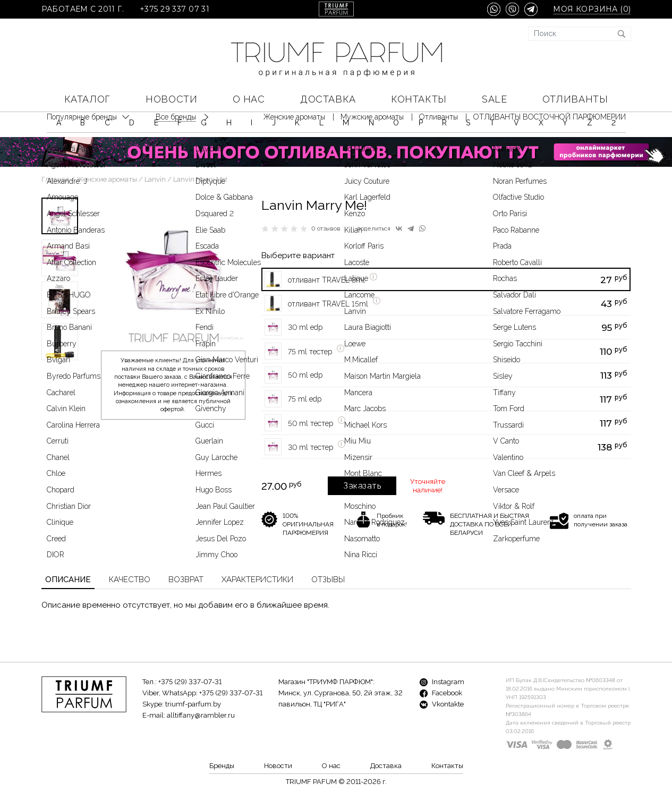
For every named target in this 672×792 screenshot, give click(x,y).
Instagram (442, 682)
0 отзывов (326, 229)
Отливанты (575, 99)
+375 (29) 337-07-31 (190, 682)
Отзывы (328, 580)
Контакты (419, 99)
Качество (130, 580)
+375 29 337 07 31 (175, 9)
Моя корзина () (592, 9)
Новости (171, 99)
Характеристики (257, 580)
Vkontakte (442, 704)
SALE (494, 99)
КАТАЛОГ (87, 99)
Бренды (222, 766)
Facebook (441, 693)
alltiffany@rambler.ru (201, 715)
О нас (249, 99)
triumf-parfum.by (193, 704)
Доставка (328, 99)
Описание (68, 580)
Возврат (186, 580)
